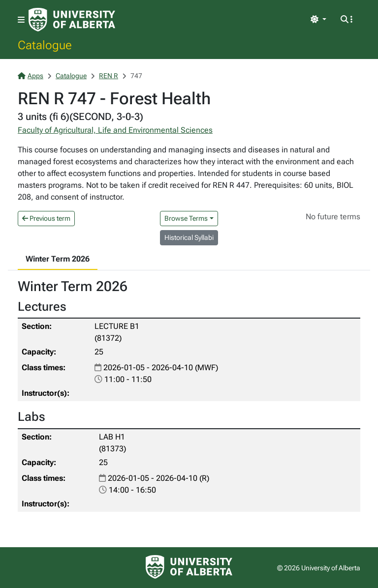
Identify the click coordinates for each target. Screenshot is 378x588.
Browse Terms (186, 218)
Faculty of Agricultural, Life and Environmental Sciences (115, 130)
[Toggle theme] (318, 20)
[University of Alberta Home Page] (72, 20)
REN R (109, 76)
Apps (31, 76)
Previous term (46, 218)
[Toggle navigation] (21, 20)
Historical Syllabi (189, 237)
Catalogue (45, 45)
